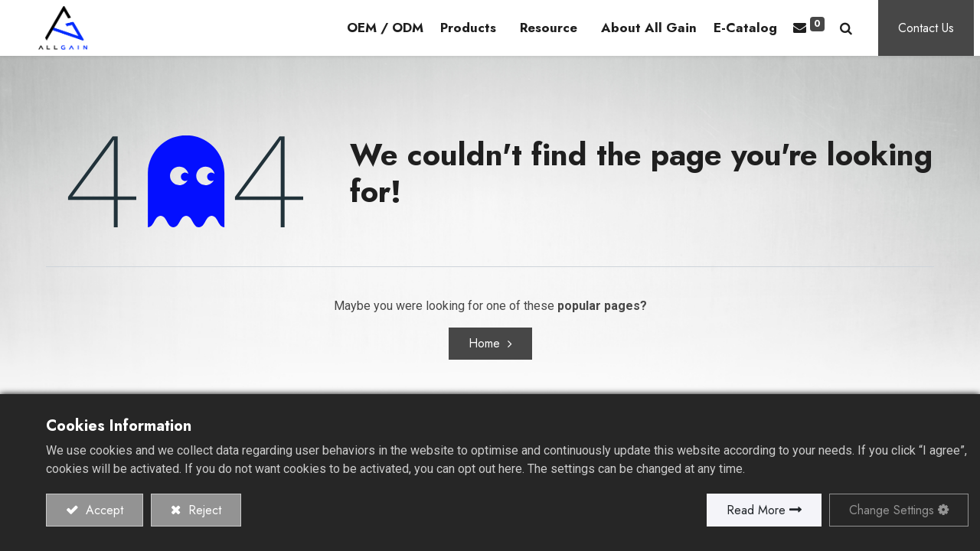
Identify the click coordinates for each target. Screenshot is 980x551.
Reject (203, 510)
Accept (103, 510)
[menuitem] (390, 29)
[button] (852, 29)
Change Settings (892, 510)
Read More (756, 510)
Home (484, 346)
